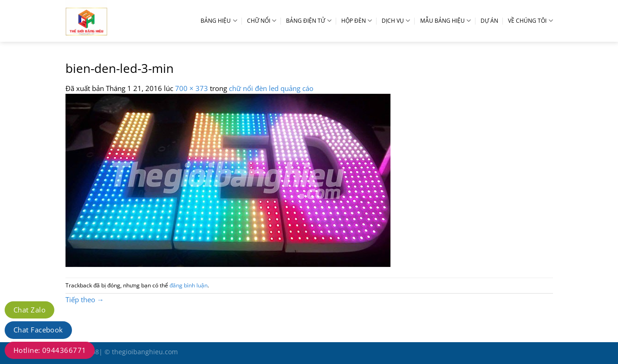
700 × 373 (192, 88)
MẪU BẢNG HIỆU (446, 21)
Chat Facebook (38, 330)
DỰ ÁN (489, 21)
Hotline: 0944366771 (50, 350)
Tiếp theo (85, 299)
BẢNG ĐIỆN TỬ (309, 21)
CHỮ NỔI (262, 21)
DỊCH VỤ (396, 21)
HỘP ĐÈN (357, 21)
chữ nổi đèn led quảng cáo (271, 88)
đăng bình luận (189, 285)
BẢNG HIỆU (219, 21)
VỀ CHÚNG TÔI (530, 21)
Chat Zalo (29, 310)
